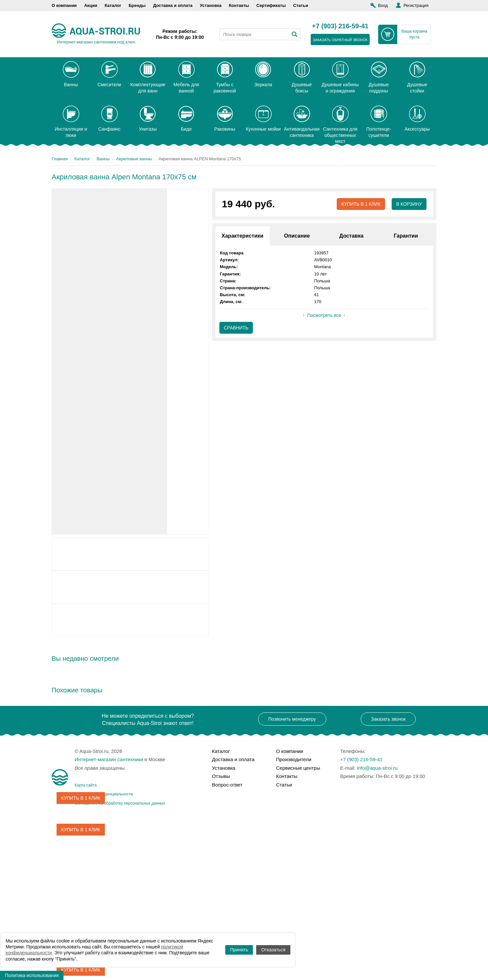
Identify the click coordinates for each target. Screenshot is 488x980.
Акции (91, 5)
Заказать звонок (388, 719)
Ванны (103, 159)
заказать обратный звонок (340, 40)
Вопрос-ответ (227, 785)
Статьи (301, 5)
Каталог (113, 5)
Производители (294, 759)
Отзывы (221, 776)
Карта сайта (86, 785)
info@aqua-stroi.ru (377, 768)
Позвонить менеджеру (292, 719)
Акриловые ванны (134, 159)
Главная (60, 159)
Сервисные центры (298, 768)
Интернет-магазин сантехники (109, 759)
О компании (64, 5)
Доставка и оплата (173, 5)
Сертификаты (271, 5)
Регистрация (416, 5)
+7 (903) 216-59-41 (340, 26)
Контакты (239, 5)
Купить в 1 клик (361, 204)
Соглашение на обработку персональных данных (120, 803)
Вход (383, 5)
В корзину (409, 204)
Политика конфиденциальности (104, 794)
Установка (211, 5)
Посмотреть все (324, 316)
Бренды (137, 5)
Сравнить (236, 328)
